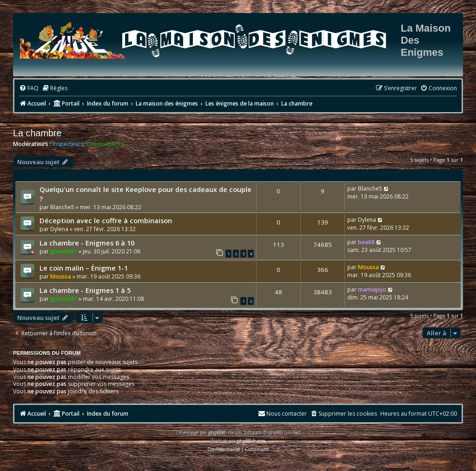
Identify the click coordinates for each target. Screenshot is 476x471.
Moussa (61, 276)
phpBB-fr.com (251, 441)
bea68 (366, 242)
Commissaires (105, 144)
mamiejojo (372, 289)
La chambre (37, 133)
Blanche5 (62, 207)
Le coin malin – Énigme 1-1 (84, 268)
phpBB (215, 432)
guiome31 (64, 251)
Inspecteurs (68, 144)
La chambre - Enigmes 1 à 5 (85, 290)
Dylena (59, 229)
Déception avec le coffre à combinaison (106, 220)
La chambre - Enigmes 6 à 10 (87, 243)
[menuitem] (29, 89)
